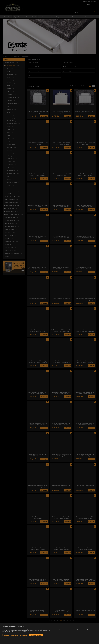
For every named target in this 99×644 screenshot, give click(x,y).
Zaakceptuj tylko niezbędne (11, 635)
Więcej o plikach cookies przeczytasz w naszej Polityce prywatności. (18, 632)
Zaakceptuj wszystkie (36, 635)
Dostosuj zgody (24, 635)
